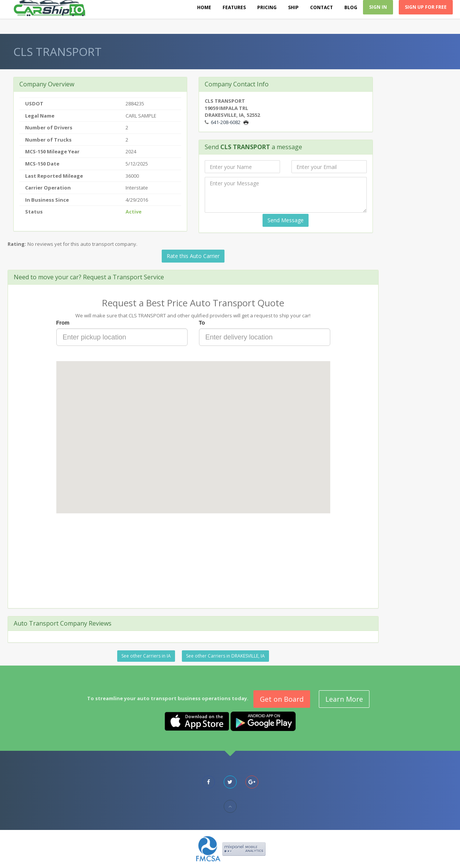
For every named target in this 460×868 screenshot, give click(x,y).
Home (204, 7)
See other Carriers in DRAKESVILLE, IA (225, 656)
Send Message (286, 220)
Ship (293, 7)
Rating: (17, 244)
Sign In (378, 7)
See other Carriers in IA (146, 656)
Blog (351, 7)
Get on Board (282, 699)
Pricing (267, 7)
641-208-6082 (226, 122)
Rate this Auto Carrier (193, 256)
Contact (322, 7)
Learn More (344, 699)
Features (234, 7)
